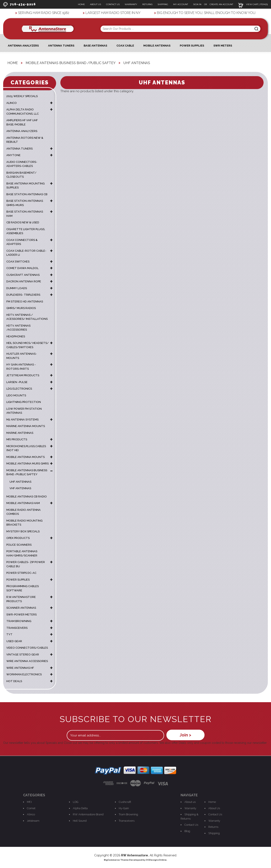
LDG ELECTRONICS (19, 389)
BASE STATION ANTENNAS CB (27, 194)
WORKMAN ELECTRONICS (24, 674)
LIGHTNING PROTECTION (24, 402)
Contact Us (113, 4)
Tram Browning (128, 814)
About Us (95, 4)
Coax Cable (125, 46)
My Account (181, 4)
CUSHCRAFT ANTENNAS (23, 275)
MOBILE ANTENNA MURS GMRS (28, 464)
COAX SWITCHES (18, 261)
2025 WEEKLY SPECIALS (22, 96)
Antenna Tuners (61, 46)
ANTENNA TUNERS (19, 148)
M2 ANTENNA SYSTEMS (22, 419)
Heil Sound (80, 821)
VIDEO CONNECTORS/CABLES (27, 648)
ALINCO (12, 103)
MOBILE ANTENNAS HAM (23, 503)
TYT (9, 634)
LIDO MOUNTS (16, 395)
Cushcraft (125, 802)
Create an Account (221, 4)
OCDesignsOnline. (157, 860)
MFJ (29, 802)
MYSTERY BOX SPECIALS (23, 531)
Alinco (31, 814)
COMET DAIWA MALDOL (22, 268)
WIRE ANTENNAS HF (20, 668)
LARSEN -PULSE (17, 382)
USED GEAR (14, 641)
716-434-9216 (19, 4)
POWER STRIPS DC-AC (21, 573)
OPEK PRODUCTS (18, 538)
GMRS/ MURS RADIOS (21, 308)
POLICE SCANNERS (19, 545)
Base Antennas (95, 46)
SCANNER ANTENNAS (21, 608)
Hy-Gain (124, 808)
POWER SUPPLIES (18, 579)
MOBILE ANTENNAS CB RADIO (27, 496)
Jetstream (33, 821)
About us (190, 802)
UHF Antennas (20, 481)
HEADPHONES (16, 336)
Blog (187, 831)
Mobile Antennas (157, 46)
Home (81, 4)
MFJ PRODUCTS (17, 439)
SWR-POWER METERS (21, 614)
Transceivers (127, 821)
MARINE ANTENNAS (20, 433)
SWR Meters (223, 46)
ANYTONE (13, 155)
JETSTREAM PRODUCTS (23, 375)
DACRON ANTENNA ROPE (24, 281)
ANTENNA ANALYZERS (23, 46)
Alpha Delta (80, 808)
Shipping (163, 4)
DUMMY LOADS (17, 288)
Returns (147, 4)
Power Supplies (192, 46)
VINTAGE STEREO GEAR (23, 654)
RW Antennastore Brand (88, 814)
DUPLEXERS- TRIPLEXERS (23, 295)
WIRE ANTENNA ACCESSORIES (27, 661)
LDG (76, 802)
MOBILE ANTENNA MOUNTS (26, 457)
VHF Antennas (20, 488)
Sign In (198, 4)
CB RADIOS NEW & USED (23, 222)
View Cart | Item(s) (253, 4)
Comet (31, 808)
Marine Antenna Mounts (26, 426)
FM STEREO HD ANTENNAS (25, 301)
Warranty (131, 4)
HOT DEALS (14, 681)
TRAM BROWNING (19, 621)
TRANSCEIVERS (17, 628)
